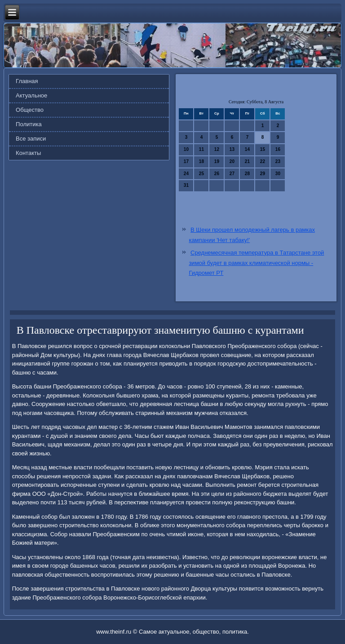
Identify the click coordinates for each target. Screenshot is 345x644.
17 (186, 161)
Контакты (28, 153)
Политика (29, 124)
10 (186, 149)
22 (263, 161)
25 (201, 174)
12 (217, 149)
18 (201, 161)
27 (232, 174)
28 (247, 174)
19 (217, 161)
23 (278, 161)
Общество (30, 110)
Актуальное (31, 95)
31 (186, 185)
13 (232, 149)
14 (247, 149)
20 (232, 161)
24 (186, 174)
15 (263, 149)
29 (263, 174)
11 (201, 149)
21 (247, 161)
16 (278, 149)
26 (217, 174)
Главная (27, 81)
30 (278, 174)
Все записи (31, 139)
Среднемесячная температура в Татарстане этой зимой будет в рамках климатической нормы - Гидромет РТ (256, 263)
